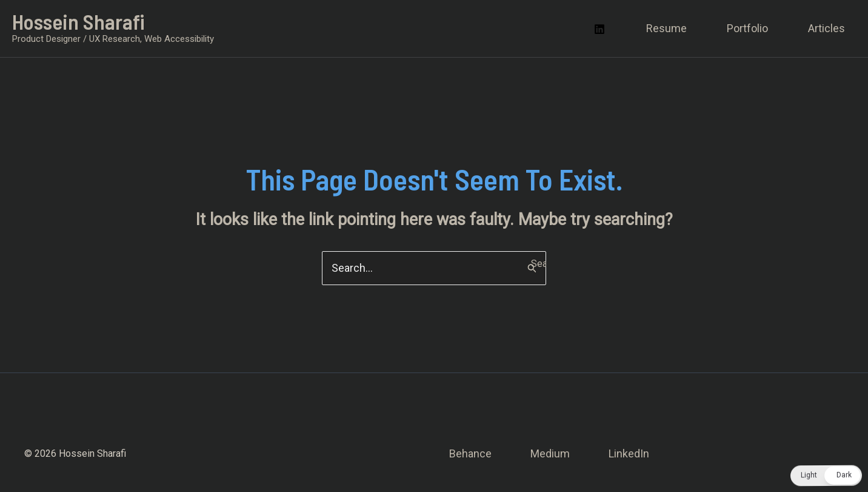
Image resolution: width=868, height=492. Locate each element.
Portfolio (747, 28)
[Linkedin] (599, 29)
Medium (550, 453)
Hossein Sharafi (78, 21)
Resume (666, 28)
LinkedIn (629, 453)
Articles (826, 28)
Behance (470, 453)
